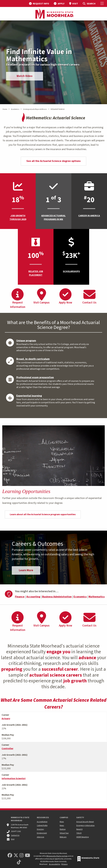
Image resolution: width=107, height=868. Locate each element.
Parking (63, 829)
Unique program (26, 341)
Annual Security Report (85, 822)
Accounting (33, 598)
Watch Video (26, 77)
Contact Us (15, 835)
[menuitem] (39, 3)
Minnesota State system (57, 856)
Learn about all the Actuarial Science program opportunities (43, 514)
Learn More (27, 572)
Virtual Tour (64, 833)
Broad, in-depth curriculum (33, 359)
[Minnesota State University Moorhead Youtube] (28, 856)
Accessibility (55, 864)
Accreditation (42, 822)
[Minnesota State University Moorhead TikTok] (19, 862)
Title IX (79, 833)
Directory (40, 829)
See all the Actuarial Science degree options (53, 161)
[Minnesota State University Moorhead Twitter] (16, 856)
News (62, 826)
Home (5, 109)
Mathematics (97, 598)
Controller (7, 750)
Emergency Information (85, 826)
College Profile (42, 826)
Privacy (64, 864)
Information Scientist (14, 780)
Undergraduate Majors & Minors (35, 109)
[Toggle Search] (89, 3)
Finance (20, 598)
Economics (80, 598)
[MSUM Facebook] (10, 856)
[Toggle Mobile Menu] (102, 3)
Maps (62, 822)
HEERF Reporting (83, 837)
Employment (42, 833)
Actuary (6, 720)
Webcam (63, 837)
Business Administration (57, 598)
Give (13, 839)
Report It (79, 829)
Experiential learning (29, 396)
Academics (15, 109)
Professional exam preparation (35, 377)
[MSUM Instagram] (21, 856)
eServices (41, 837)
